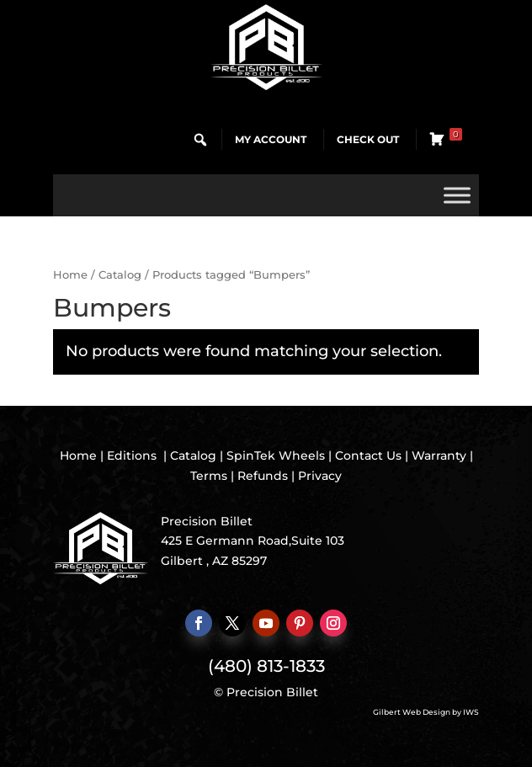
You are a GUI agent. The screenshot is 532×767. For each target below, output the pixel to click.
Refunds (263, 476)
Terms (209, 476)
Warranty (439, 455)
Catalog (120, 275)
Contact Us (368, 455)
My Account (271, 139)
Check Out (368, 139)
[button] (200, 140)
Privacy (320, 476)
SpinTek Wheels (276, 455)
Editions (132, 455)
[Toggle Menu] (457, 195)
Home (70, 275)
